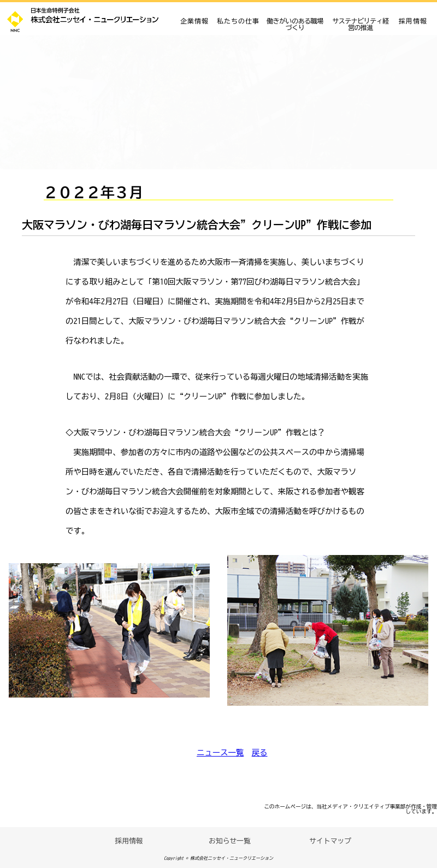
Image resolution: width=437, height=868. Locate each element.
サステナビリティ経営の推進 (361, 24)
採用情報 (413, 21)
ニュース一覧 (220, 752)
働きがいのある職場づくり (295, 24)
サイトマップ (330, 841)
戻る (260, 752)
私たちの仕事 (238, 21)
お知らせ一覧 (230, 841)
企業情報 (194, 21)
